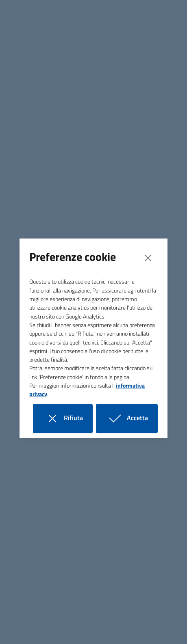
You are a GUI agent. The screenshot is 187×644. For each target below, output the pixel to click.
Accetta (132, 418)
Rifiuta (68, 418)
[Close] (148, 258)
